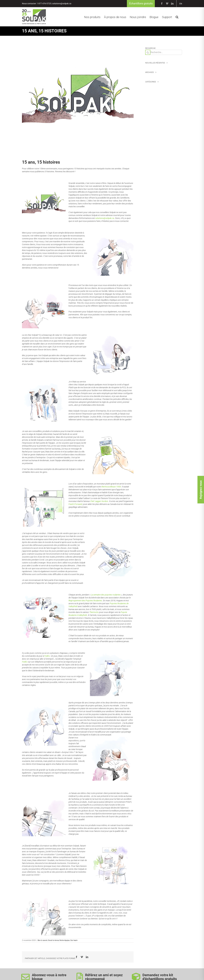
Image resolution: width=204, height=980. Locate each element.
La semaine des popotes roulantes (106, 595)
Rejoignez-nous (201, 490)
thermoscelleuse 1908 (111, 487)
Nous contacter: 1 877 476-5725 (37, 4)
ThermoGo (94, 612)
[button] (177, 17)
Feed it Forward (75, 504)
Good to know (53, 940)
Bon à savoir (42, 940)
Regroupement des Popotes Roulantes (85, 601)
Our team (74, 940)
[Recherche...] (164, 52)
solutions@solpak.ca (62, 4)
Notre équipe (65, 940)
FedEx (47, 656)
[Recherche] (148, 52)
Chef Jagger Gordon (99, 501)
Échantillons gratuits (141, 4)
